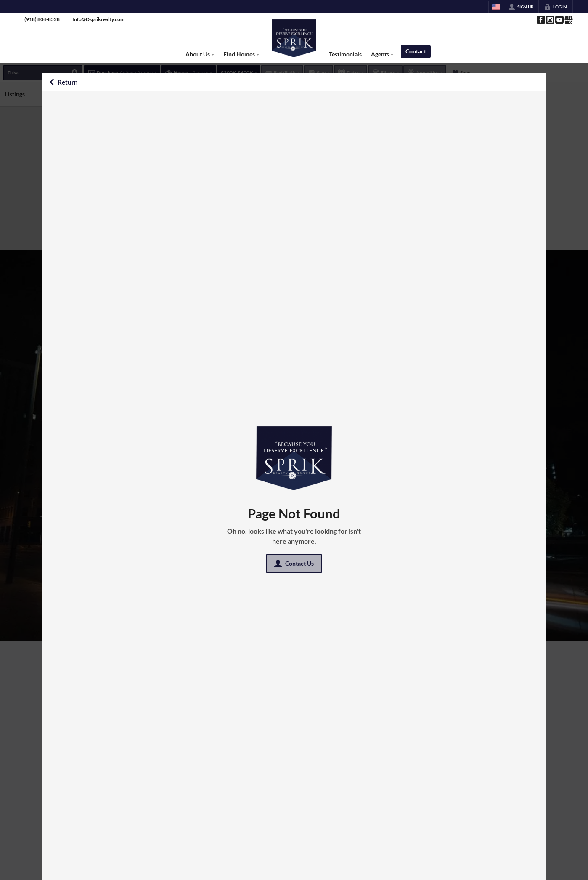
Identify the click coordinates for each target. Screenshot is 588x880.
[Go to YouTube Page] (559, 20)
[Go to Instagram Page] (550, 20)
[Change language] (496, 7)
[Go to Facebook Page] (540, 20)
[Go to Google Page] (568, 20)
